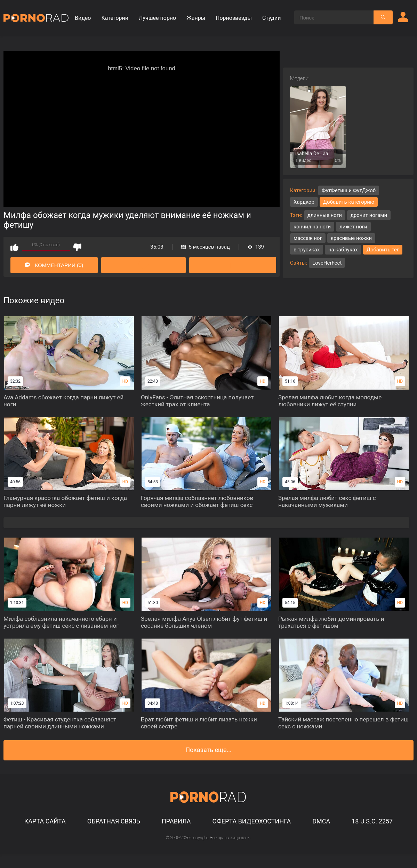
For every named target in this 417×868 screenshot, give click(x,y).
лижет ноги (353, 227)
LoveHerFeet (327, 263)
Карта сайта (45, 821)
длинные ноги (325, 215)
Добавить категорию (349, 202)
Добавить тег (383, 250)
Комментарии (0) (54, 265)
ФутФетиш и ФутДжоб (349, 190)
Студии (271, 18)
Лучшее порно (157, 18)
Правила (176, 821)
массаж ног (308, 238)
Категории (115, 18)
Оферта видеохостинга (252, 821)
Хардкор (304, 202)
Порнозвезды (234, 18)
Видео (83, 18)
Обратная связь (114, 821)
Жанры (196, 18)
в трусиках (307, 250)
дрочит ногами (369, 215)
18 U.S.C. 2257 (372, 821)
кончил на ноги (312, 227)
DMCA (321, 821)
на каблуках (343, 250)
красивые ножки (351, 238)
